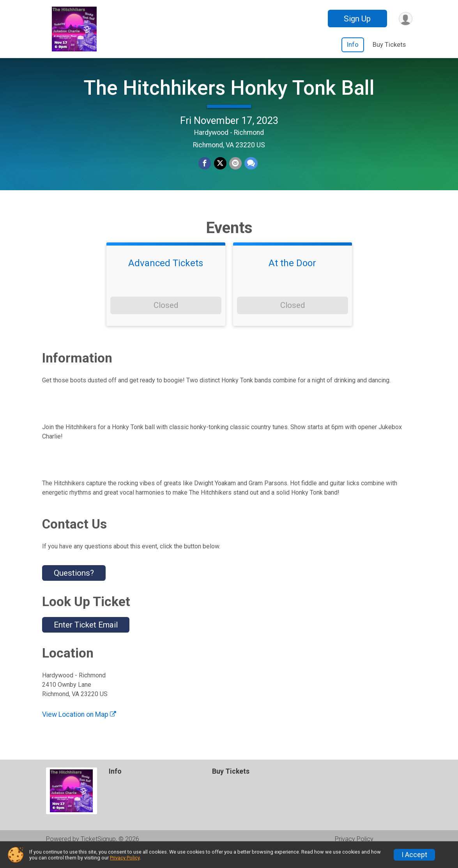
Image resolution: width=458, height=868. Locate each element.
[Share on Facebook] (205, 172)
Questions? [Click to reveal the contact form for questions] (74, 589)
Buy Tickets (389, 45)
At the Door (292, 279)
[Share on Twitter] (220, 172)
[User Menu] (405, 19)
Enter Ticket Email (86, 641)
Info (353, 45)
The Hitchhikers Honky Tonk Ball (229, 96)
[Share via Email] (235, 172)
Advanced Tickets (166, 279)
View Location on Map (79, 730)
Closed (166, 321)
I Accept (414, 855)
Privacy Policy (125, 858)
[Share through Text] (250, 172)
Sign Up (356, 19)
